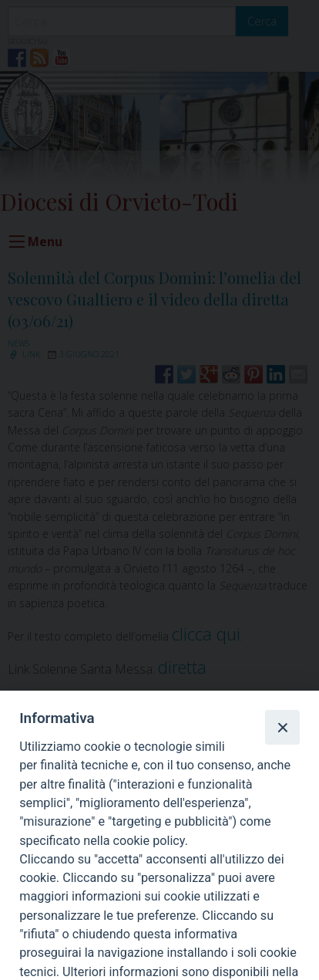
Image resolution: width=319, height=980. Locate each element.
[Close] (282, 727)
